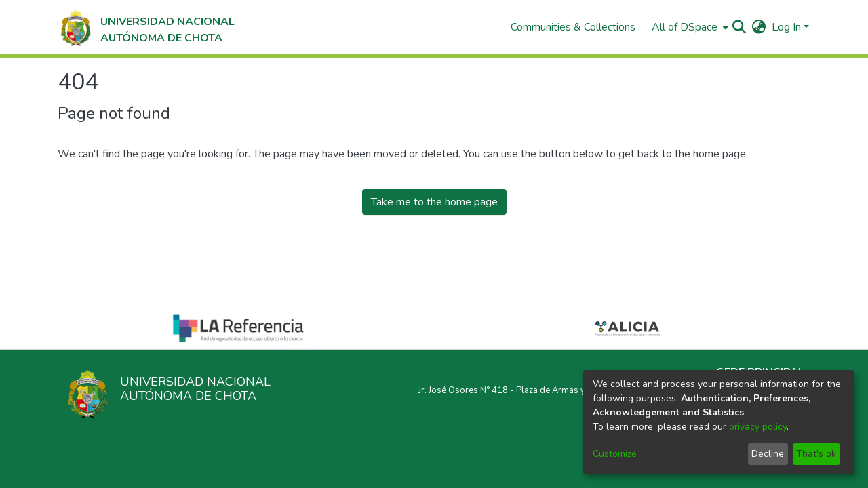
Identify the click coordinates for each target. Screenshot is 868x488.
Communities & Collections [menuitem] (573, 27)
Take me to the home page (434, 202)
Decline (768, 454)
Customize (615, 454)
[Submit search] (739, 27)
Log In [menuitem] (786, 27)
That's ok (816, 454)
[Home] (146, 27)
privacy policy (758, 427)
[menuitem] (689, 27)
